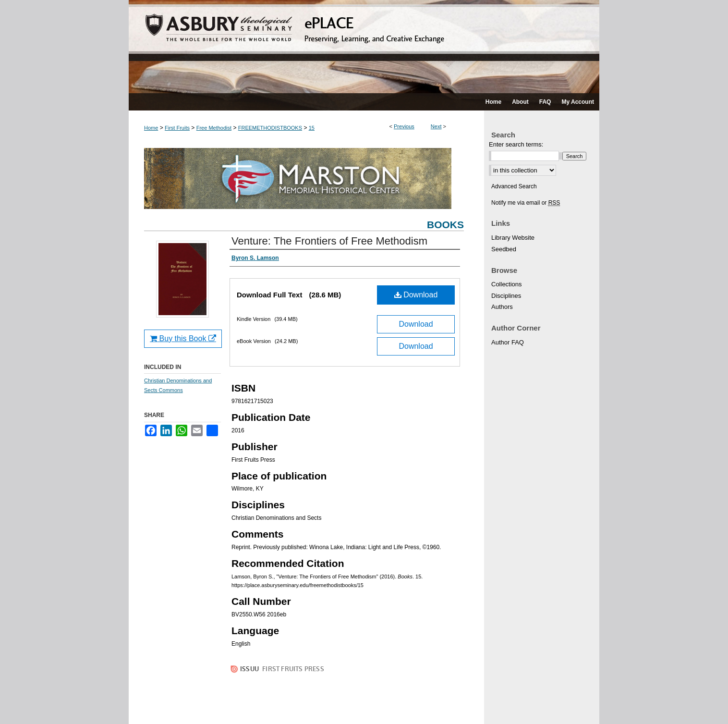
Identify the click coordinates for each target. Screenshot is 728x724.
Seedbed (504, 249)
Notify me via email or (526, 203)
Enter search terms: (516, 144)
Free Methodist (214, 128)
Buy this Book (183, 338)
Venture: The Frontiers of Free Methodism (329, 241)
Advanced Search (514, 186)
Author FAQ (508, 342)
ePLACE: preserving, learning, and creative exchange (364, 47)
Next (436, 126)
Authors (502, 307)
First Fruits (177, 128)
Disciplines (506, 296)
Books (445, 225)
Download (416, 295)
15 (312, 128)
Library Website (513, 238)
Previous (404, 126)
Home (151, 128)
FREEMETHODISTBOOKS (270, 128)
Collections (507, 284)
